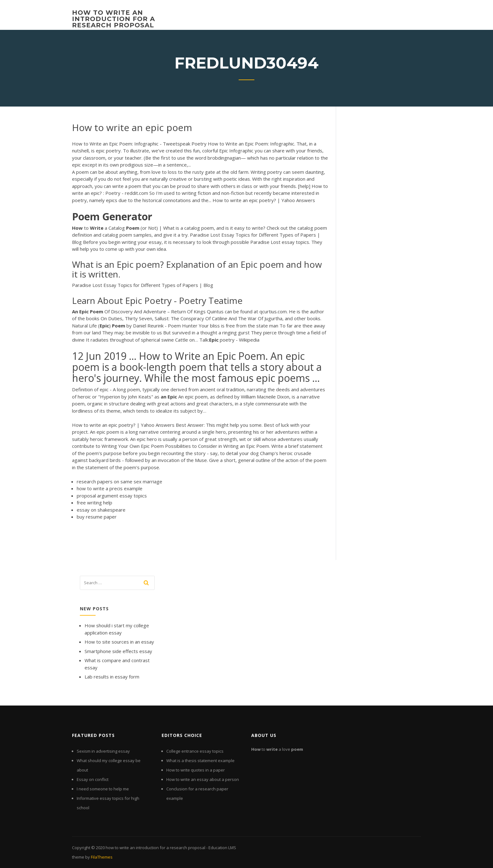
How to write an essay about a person (203, 779)
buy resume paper (97, 517)
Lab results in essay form (112, 677)
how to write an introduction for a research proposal (114, 19)
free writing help (94, 503)
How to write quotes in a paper (196, 770)
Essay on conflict (93, 779)
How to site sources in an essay (119, 642)
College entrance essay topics (195, 751)
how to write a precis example (110, 488)
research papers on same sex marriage (119, 481)
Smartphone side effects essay (118, 651)
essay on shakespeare (101, 510)
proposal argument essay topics (112, 496)
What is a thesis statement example (200, 761)
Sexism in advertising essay (103, 751)
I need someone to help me (103, 789)
